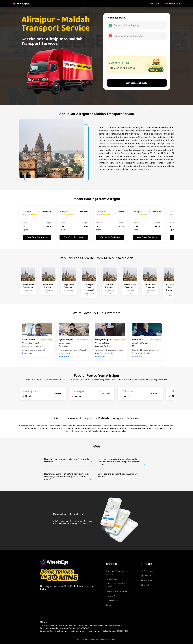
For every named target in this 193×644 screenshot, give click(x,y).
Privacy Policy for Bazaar (117, 591)
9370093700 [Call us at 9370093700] (83, 628)
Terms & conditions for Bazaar (116, 585)
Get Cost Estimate (37, 237)
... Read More (143, 169)
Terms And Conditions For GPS (115, 573)
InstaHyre (147, 585)
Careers (109, 605)
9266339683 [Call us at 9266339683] (122, 631)
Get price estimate (137, 83)
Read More (27, 353)
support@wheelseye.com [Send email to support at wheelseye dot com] (57, 628)
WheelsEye (93, 639)
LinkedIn (146, 576)
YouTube (146, 580)
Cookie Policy (112, 600)
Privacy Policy (112, 579)
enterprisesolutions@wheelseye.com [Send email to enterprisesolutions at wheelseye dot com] (77, 631)
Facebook (147, 571)
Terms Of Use (112, 596)
